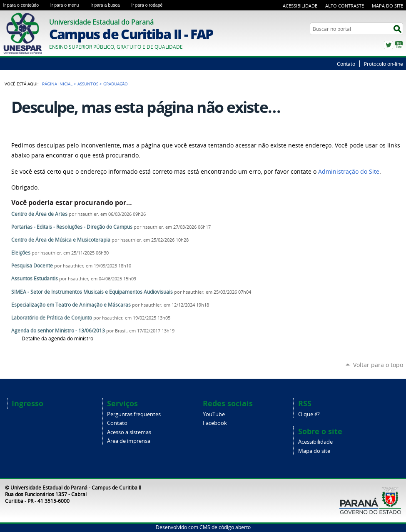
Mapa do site (314, 451)
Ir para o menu (69, 5)
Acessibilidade (300, 6)
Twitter (389, 45)
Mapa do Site (387, 6)
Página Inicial (57, 84)
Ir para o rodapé (150, 5)
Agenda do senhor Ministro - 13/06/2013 (58, 331)
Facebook (215, 423)
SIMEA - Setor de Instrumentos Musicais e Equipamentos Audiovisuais (92, 292)
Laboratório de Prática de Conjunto (52, 318)
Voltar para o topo (378, 365)
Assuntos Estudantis (35, 278)
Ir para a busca (109, 5)
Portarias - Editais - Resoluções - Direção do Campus (72, 227)
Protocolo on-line (384, 64)
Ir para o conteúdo (25, 5)
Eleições (21, 253)
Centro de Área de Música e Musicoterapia (61, 240)
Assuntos (88, 84)
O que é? (309, 414)
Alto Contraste (345, 6)
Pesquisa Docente (32, 266)
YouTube (399, 45)
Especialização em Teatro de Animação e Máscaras (71, 305)
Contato (346, 64)
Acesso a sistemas (129, 432)
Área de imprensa (129, 441)
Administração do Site (349, 172)
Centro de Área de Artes (39, 214)
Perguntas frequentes (134, 414)
